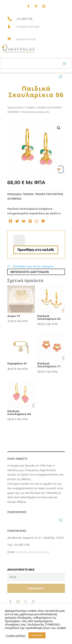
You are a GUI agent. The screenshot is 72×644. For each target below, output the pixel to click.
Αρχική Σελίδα (15, 107)
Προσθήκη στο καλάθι (36, 250)
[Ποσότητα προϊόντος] (19, 240)
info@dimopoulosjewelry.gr (32, 552)
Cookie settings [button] (16, 635)
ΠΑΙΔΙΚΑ (30, 107)
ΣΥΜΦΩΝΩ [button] (37, 635)
